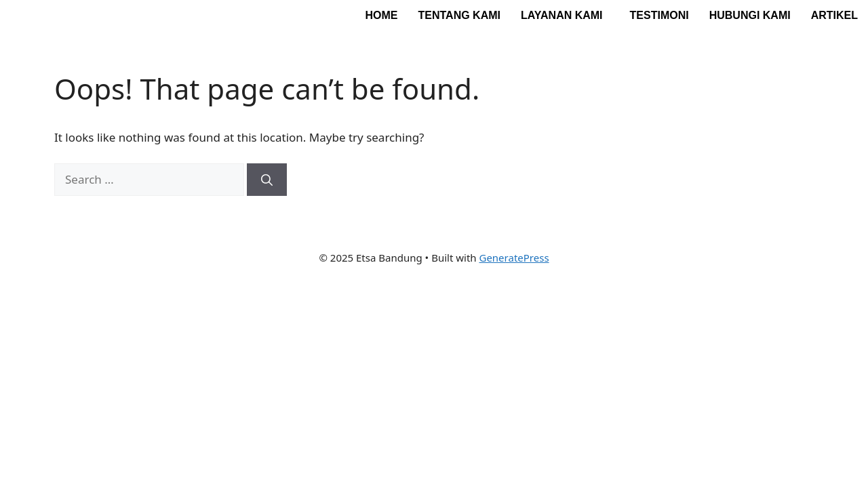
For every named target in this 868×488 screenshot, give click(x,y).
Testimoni (659, 15)
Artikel (834, 15)
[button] (565, 16)
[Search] (267, 180)
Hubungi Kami (750, 15)
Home (381, 15)
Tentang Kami (459, 15)
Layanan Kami (562, 15)
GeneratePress (514, 258)
